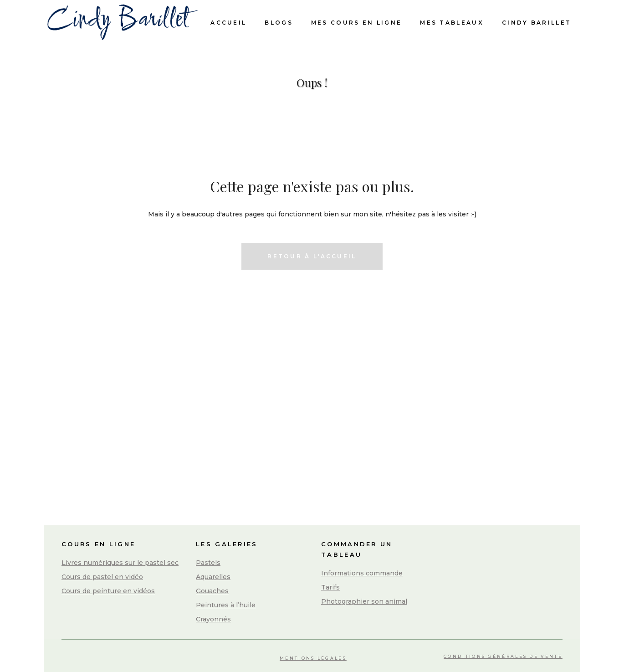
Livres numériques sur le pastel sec (120, 563)
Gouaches (212, 591)
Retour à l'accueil (312, 256)
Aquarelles (213, 577)
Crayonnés (213, 619)
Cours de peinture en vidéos (108, 591)
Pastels (208, 563)
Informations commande (362, 573)
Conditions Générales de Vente (503, 656)
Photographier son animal (364, 601)
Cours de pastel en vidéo (102, 577)
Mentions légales (313, 658)
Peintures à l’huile (226, 605)
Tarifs (330, 587)
